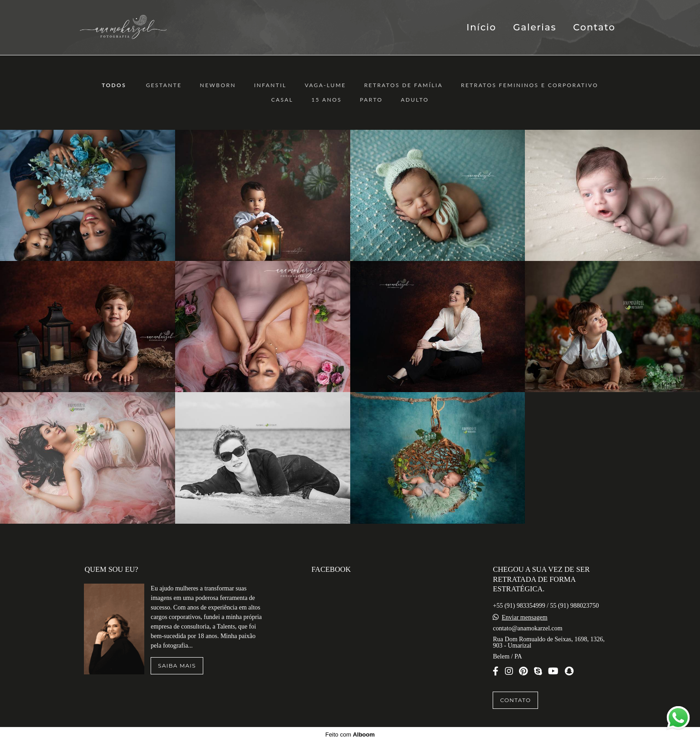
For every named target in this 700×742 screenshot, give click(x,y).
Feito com (350, 735)
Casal (282, 100)
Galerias (535, 27)
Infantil (270, 85)
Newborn (218, 85)
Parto (371, 100)
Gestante (164, 85)
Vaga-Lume (326, 85)
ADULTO (415, 100)
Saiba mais (177, 666)
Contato (594, 27)
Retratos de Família (404, 85)
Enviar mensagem (525, 618)
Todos (114, 85)
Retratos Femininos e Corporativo (530, 85)
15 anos (326, 100)
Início (481, 27)
